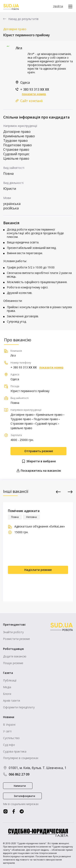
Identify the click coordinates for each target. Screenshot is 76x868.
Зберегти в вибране (39, 461)
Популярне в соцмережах (21, 758)
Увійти (58, 6)
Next (70, 492)
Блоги (7, 694)
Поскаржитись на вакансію (39, 471)
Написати (20, 786)
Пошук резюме (13, 663)
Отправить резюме (39, 451)
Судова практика (15, 751)
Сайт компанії (31, 101)
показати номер (34, 94)
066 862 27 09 (16, 774)
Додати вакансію (15, 656)
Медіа (7, 687)
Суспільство (11, 738)
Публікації (10, 680)
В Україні (9, 725)
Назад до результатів (23, 19)
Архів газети (12, 700)
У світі (7, 731)
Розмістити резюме (17, 639)
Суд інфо (9, 745)
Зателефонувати (24, 796)
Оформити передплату (19, 707)
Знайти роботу (13, 632)
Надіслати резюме (38, 570)
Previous (58, 492)
